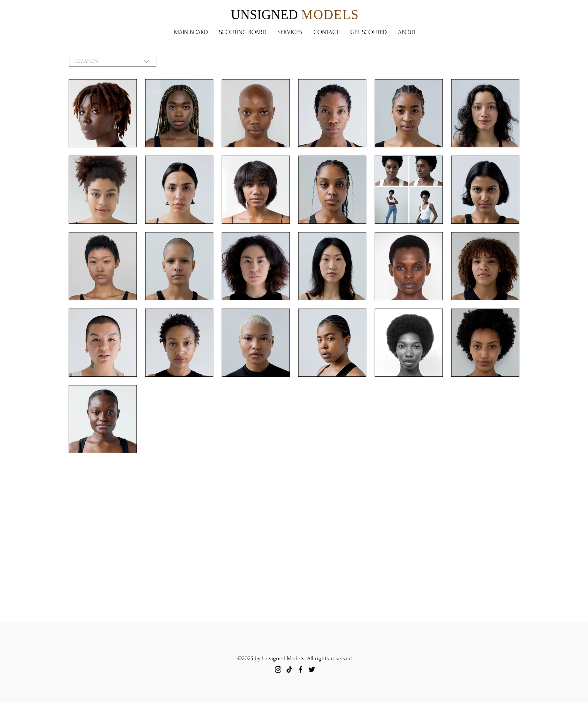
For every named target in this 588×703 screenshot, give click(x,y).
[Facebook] (301, 669)
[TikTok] (289, 669)
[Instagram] (278, 669)
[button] (243, 32)
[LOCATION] (113, 61)
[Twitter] (312, 669)
